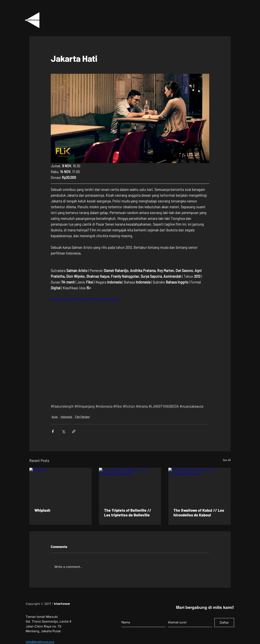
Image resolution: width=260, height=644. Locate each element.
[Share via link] (74, 431)
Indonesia (66, 417)
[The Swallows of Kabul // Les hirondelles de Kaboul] (199, 485)
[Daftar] (224, 623)
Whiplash (42, 510)
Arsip (55, 417)
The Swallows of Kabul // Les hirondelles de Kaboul (199, 513)
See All (227, 460)
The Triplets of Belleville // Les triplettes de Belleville (128, 513)
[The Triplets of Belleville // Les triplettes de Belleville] (130, 485)
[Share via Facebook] (53, 431)
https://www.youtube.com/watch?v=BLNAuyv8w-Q (85, 299)
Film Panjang (82, 417)
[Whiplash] (61, 485)
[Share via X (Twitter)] (63, 431)
